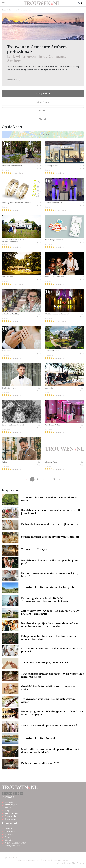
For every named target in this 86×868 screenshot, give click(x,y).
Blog (7, 810)
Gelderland (43, 102)
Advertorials (10, 816)
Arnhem (43, 111)
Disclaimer (10, 840)
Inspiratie (9, 802)
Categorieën (42, 93)
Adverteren (10, 831)
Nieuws (8, 808)
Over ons (9, 829)
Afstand (43, 119)
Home (4, 10)
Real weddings (11, 813)
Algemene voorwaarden (15, 843)
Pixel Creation (78, 863)
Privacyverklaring (12, 846)
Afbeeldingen (11, 805)
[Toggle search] (82, 3)
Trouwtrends (11, 819)
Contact (8, 837)
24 (54, 479)
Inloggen (9, 834)
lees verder (13, 80)
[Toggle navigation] (3, 3)
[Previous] (59, 479)
